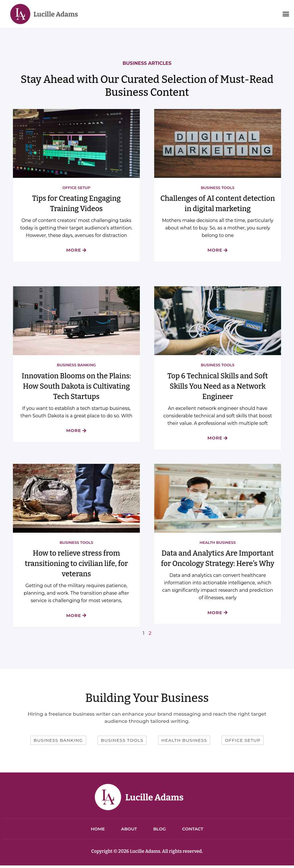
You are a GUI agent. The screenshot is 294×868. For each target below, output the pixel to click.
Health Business (218, 543)
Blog (160, 831)
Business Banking (76, 365)
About (128, 831)
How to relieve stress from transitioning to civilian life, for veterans (76, 565)
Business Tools (217, 188)
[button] (286, 14)
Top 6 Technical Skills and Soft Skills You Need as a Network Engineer (218, 387)
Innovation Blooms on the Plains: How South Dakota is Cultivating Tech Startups (76, 387)
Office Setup (76, 188)
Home (96, 831)
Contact (194, 831)
